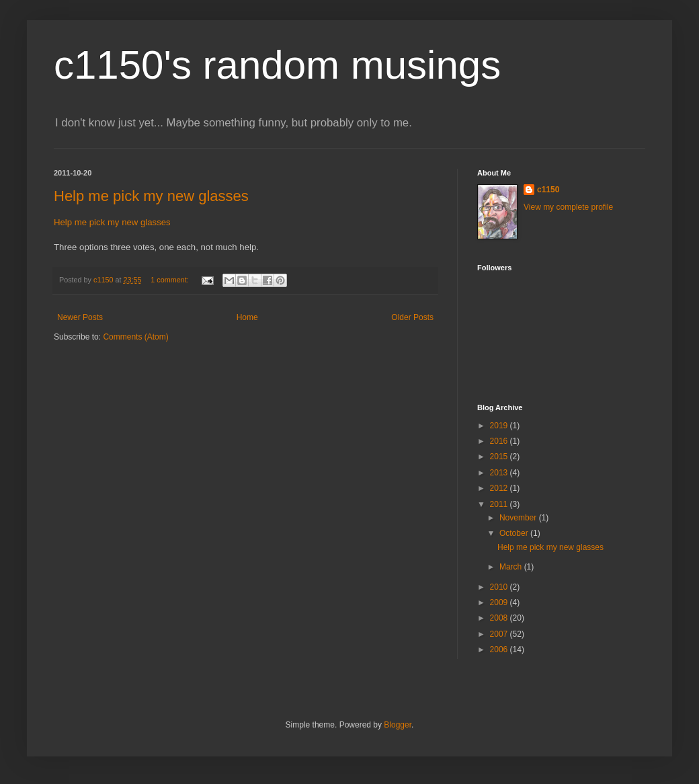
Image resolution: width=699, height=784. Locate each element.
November (519, 518)
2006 (500, 650)
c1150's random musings (277, 65)
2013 (500, 473)
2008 (500, 618)
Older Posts (412, 317)
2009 (500, 602)
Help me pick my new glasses (151, 196)
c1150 (548, 190)
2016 (500, 441)
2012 (500, 488)
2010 (500, 587)
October (515, 533)
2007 (500, 634)
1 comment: (170, 280)
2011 (500, 504)
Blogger (398, 725)
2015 (500, 457)
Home (247, 317)
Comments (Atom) (135, 337)
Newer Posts (80, 317)
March (512, 567)
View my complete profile (568, 207)
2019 (500, 426)
